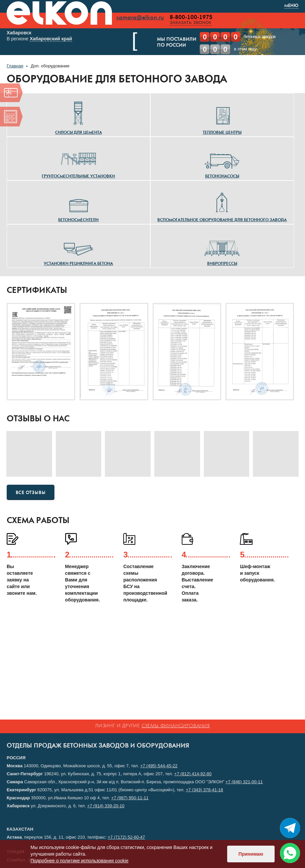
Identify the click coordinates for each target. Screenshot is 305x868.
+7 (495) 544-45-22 (159, 766)
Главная (15, 66)
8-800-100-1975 (192, 17)
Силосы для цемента (79, 117)
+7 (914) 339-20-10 (106, 806)
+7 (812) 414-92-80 (193, 774)
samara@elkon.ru (141, 18)
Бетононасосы (222, 161)
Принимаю (251, 854)
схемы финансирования (176, 726)
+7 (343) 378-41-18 (204, 790)
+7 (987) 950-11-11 (130, 798)
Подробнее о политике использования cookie (79, 861)
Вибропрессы (222, 248)
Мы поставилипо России (163, 43)
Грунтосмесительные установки (78, 161)
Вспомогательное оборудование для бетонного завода (222, 204)
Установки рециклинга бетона (78, 248)
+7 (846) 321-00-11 (244, 782)
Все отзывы (31, 493)
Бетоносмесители (78, 204)
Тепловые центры (222, 117)
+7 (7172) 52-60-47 (126, 837)
